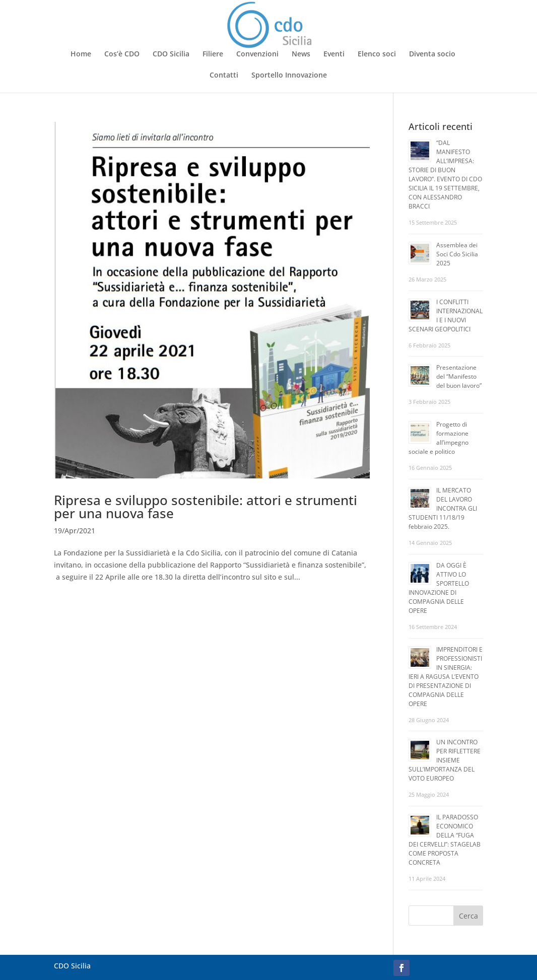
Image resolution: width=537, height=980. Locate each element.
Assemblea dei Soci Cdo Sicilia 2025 (457, 254)
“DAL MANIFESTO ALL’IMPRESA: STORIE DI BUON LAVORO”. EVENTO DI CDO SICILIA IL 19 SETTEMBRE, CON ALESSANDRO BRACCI (445, 174)
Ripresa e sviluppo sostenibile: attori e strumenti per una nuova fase (206, 507)
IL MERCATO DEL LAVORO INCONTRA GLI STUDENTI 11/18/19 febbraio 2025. (443, 508)
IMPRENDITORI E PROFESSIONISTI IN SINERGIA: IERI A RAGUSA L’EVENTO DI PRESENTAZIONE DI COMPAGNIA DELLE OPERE (446, 677)
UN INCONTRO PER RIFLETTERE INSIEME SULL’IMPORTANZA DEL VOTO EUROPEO (445, 760)
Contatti (224, 76)
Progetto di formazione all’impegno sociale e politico (439, 438)
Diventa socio (432, 54)
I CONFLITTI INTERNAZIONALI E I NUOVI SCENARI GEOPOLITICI (446, 316)
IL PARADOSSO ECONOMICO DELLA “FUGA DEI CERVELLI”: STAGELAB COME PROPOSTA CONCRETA (445, 840)
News (301, 54)
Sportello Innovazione (289, 76)
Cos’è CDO (122, 54)
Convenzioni (257, 54)
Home (81, 54)
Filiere (213, 54)
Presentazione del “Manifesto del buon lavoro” (459, 376)
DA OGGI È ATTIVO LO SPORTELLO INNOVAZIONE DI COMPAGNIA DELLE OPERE (439, 588)
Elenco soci (377, 54)
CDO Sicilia (171, 54)
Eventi (334, 54)
